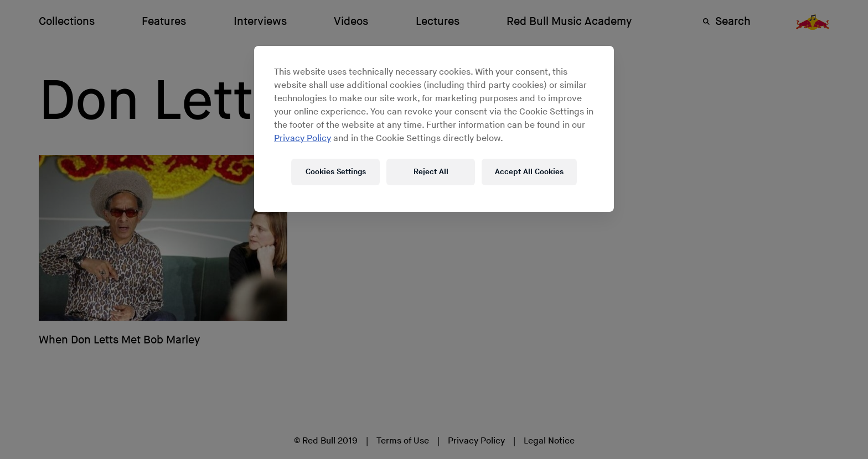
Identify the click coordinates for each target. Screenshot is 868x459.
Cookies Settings (336, 172)
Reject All (431, 172)
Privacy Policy (303, 139)
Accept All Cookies (529, 172)
